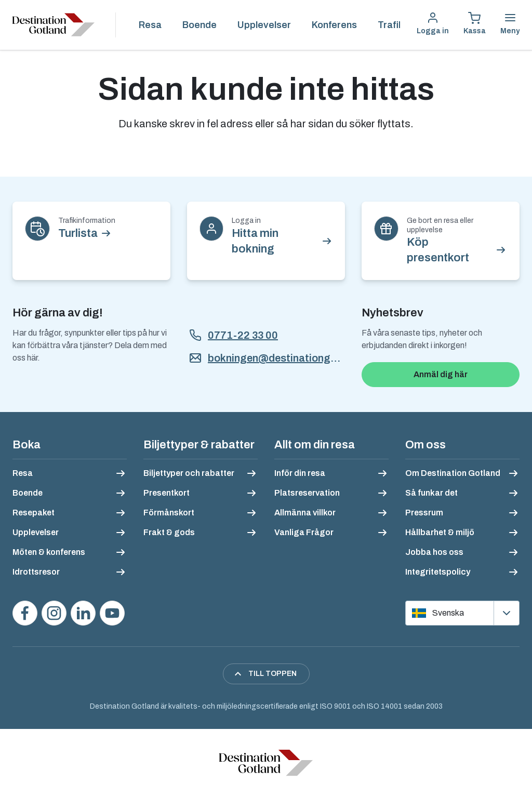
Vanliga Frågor (304, 532)
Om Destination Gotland (453, 473)
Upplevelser (264, 25)
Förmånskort (169, 513)
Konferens (334, 25)
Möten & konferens (49, 552)
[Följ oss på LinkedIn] (83, 613)
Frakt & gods (169, 532)
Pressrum (424, 513)
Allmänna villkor (305, 513)
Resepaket (34, 513)
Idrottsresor (36, 572)
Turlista (78, 233)
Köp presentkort (438, 250)
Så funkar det (431, 493)
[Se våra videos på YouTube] (112, 613)
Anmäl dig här (441, 374)
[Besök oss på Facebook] (25, 613)
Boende (199, 25)
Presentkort (167, 493)
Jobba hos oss (434, 552)
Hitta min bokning (255, 241)
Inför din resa (300, 473)
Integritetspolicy (438, 572)
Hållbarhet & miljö (440, 532)
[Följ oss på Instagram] (54, 613)
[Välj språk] (462, 613)
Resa (150, 25)
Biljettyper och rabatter (189, 473)
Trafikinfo (399, 25)
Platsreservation (307, 493)
